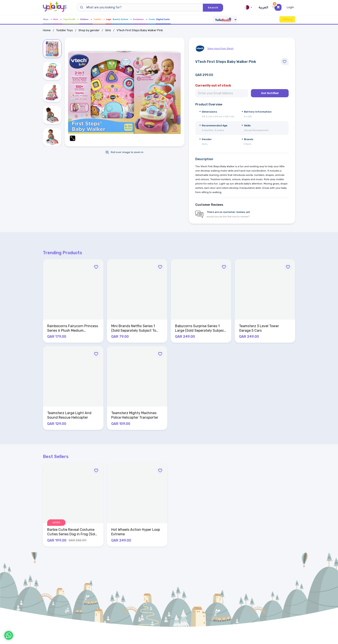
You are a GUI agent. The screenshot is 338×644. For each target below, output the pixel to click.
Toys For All (86, 19)
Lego (149, 19)
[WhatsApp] (9, 635)
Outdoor (110, 19)
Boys (48, 19)
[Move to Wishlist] (285, 62)
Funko (218, 19)
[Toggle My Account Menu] (291, 7)
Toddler (131, 19)
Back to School (171, 19)
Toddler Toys (65, 30)
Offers (287, 19)
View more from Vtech (220, 49)
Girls (64, 19)
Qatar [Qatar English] (248, 7)
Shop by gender (89, 30)
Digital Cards (239, 19)
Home (47, 30)
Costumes (199, 19)
